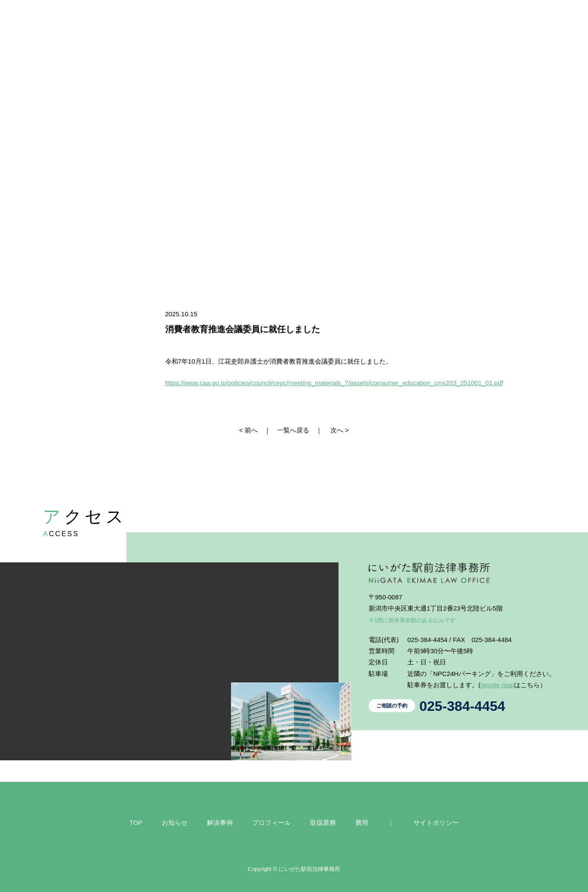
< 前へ (248, 430)
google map (497, 685)
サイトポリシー (436, 823)
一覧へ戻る (293, 430)
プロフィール (271, 823)
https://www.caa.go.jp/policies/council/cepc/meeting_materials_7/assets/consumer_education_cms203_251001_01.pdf (334, 383)
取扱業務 (323, 823)
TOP (136, 823)
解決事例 (220, 823)
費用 (362, 823)
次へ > (340, 430)
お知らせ (175, 823)
